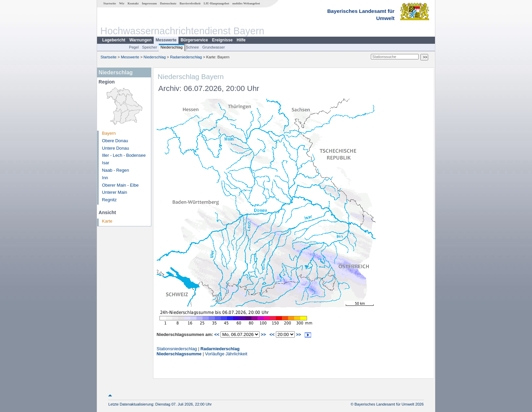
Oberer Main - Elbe (120, 185)
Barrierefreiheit (190, 3)
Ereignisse (222, 40)
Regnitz (109, 200)
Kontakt (133, 3)
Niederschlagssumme (179, 354)
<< (217, 334)
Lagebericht (114, 40)
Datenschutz (168, 3)
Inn (105, 178)
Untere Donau (116, 148)
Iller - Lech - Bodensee (124, 155)
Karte (107, 221)
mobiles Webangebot (246, 3)
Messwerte (166, 40)
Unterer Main (115, 192)
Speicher (150, 47)
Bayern (109, 133)
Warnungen (140, 40)
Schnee (192, 47)
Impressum (149, 3)
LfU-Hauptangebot (216, 3)
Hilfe (241, 40)
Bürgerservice (194, 40)
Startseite (110, 3)
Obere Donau (115, 141)
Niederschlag (172, 47)
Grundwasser (214, 47)
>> (263, 334)
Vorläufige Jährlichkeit (226, 354)
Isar (106, 163)
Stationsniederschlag (177, 349)
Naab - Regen (116, 170)
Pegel (134, 47)
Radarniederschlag (186, 57)
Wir (122, 3)
